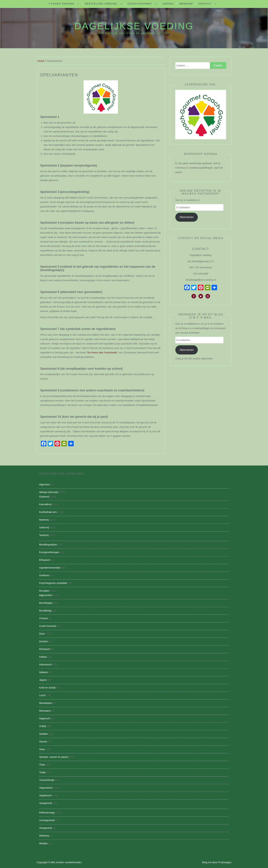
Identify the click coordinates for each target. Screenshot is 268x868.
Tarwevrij (44, 535)
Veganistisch (46, 788)
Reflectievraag (47, 813)
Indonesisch (46, 665)
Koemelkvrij (45, 504)
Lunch (42, 695)
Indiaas (43, 657)
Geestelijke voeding (101, 4)
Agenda (168, 4)
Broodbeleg (45, 611)
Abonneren (187, 217)
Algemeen (45, 484)
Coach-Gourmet (140, 4)
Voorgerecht (46, 803)
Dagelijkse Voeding (134, 26)
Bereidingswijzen (48, 545)
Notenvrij (44, 520)
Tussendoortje (47, 780)
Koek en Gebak (47, 688)
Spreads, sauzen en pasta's (54, 757)
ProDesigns (225, 862)
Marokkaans (46, 703)
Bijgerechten (46, 595)
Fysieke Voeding (62, 4)
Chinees (43, 618)
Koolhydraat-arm (48, 512)
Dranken (44, 641)
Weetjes (43, 843)
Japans (43, 680)
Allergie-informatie (49, 492)
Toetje (42, 772)
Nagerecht (45, 718)
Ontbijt (43, 726)
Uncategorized (47, 820)
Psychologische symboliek (53, 583)
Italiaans (44, 672)
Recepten (44, 591)
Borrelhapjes (46, 603)
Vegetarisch (45, 795)
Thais (42, 765)
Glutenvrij (44, 497)
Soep (42, 749)
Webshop (186, 4)
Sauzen (43, 742)
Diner (42, 634)
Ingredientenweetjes (50, 568)
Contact (205, 4)
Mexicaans (45, 711)
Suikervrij (44, 527)
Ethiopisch (45, 560)
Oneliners (44, 575)
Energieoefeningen (49, 552)
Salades (43, 734)
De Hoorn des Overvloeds (102, 352)
